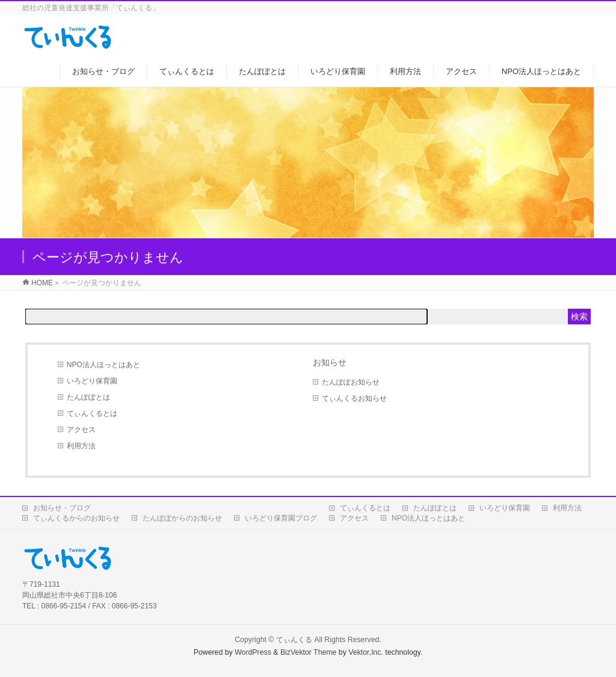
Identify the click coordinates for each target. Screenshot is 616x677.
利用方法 (81, 446)
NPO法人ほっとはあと (103, 365)
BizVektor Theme (309, 652)
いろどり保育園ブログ (281, 518)
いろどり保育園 (92, 381)
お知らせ (330, 362)
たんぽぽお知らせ (351, 382)
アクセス (81, 430)
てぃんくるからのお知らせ (76, 518)
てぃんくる (294, 640)
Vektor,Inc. (366, 652)
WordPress (253, 652)
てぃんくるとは (92, 413)
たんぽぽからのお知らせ (182, 518)
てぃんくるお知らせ (354, 398)
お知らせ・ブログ (62, 508)
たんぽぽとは (88, 397)
